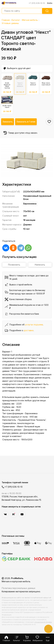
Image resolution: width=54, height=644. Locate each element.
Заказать (8, 122)
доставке (29, 330)
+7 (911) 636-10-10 (37, 3)
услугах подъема (34, 325)
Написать (40, 265)
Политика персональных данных (19, 588)
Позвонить (14, 265)
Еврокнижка (30, 204)
